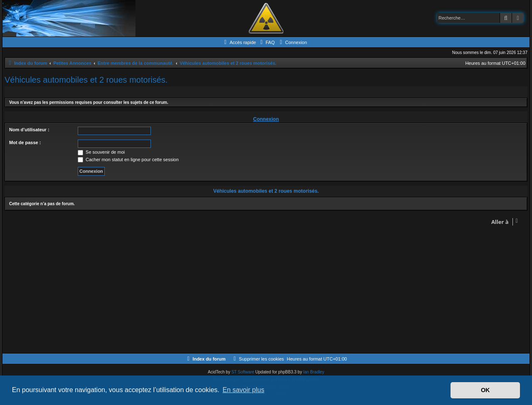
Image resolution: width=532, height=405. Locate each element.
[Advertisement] (254, 291)
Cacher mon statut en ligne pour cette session (128, 160)
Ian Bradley (314, 372)
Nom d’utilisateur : (29, 130)
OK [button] (485, 390)
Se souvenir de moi (101, 152)
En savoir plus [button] (243, 390)
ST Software (243, 372)
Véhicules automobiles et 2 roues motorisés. (86, 80)
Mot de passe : (25, 142)
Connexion (266, 119)
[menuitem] (266, 42)
